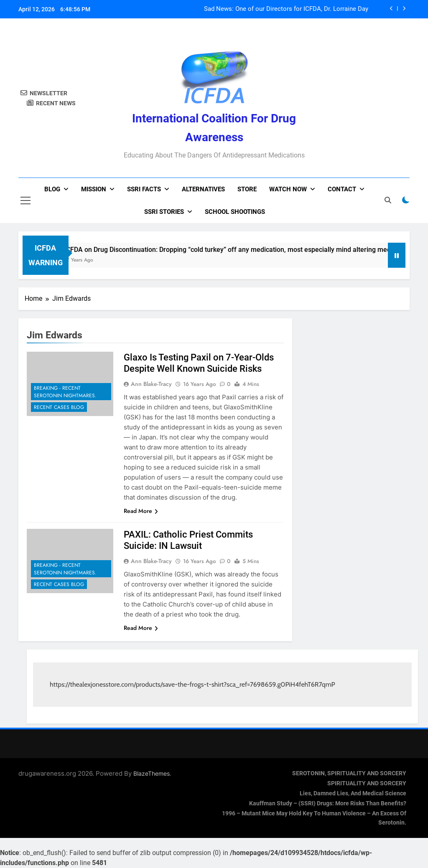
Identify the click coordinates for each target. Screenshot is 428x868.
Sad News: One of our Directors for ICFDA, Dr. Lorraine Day (286, 9)
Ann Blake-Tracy (151, 384)
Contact (342, 189)
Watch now (288, 189)
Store (247, 189)
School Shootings (235, 212)
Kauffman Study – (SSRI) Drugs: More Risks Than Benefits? (328, 803)
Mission (94, 189)
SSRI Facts (144, 189)
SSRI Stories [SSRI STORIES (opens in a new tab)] (164, 212)
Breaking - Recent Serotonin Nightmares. (65, 392)
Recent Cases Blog (59, 407)
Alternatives (203, 189)
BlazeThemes (152, 773)
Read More (141, 511)
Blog (52, 189)
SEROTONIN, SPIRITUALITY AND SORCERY (349, 773)
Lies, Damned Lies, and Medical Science (353, 793)
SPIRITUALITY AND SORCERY (367, 783)
